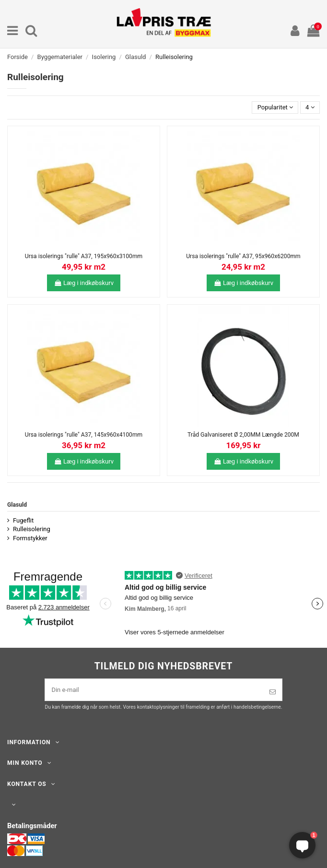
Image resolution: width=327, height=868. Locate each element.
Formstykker (30, 538)
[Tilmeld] (273, 692)
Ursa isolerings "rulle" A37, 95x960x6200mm (243, 256)
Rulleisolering (32, 529)
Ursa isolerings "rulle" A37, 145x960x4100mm (84, 435)
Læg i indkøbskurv (84, 283)
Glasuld (17, 505)
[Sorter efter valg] (275, 108)
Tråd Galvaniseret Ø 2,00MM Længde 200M (243, 435)
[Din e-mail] (154, 690)
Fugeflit (23, 520)
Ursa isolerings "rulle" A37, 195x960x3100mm (84, 256)
